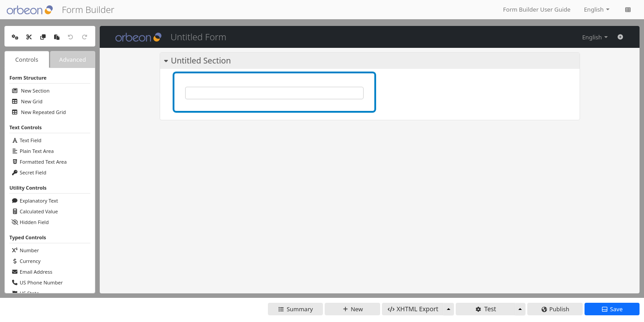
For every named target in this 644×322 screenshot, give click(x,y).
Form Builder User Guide (537, 9)
